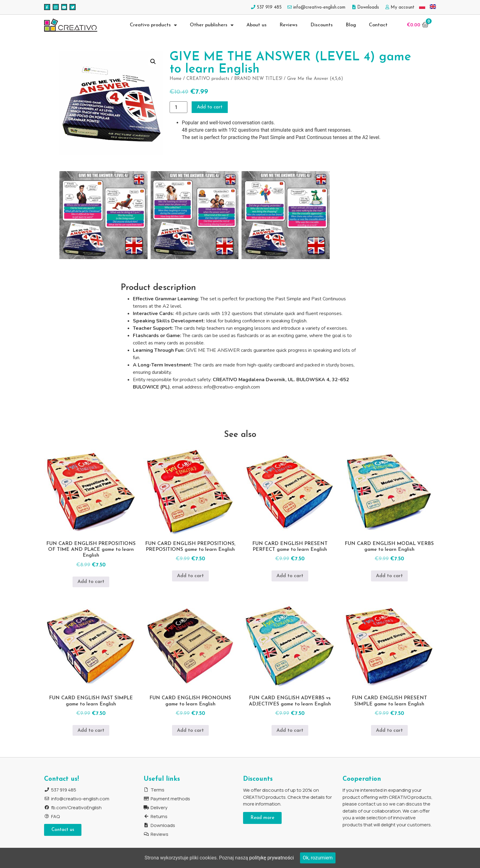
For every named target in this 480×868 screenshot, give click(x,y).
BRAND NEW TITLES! (258, 79)
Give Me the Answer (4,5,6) (315, 79)
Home (176, 79)
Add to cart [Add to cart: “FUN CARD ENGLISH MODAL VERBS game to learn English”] (389, 576)
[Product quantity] (178, 107)
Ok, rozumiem (318, 858)
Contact (378, 25)
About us (257, 25)
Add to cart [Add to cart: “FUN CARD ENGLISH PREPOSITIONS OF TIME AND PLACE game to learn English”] (91, 582)
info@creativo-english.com (232, 387)
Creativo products (153, 25)
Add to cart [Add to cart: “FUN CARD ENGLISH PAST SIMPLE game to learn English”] (91, 731)
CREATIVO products (208, 79)
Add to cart (210, 107)
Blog (351, 25)
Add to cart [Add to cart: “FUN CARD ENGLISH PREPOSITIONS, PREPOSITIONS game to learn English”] (190, 576)
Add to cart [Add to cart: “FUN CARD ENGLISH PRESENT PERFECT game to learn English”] (290, 576)
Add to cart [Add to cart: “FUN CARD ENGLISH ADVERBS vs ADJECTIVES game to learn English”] (290, 731)
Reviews (289, 25)
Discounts (322, 25)
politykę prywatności (272, 858)
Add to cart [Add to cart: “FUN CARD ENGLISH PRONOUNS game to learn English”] (190, 731)
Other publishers (212, 25)
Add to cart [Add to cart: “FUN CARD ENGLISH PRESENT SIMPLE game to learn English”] (389, 731)
